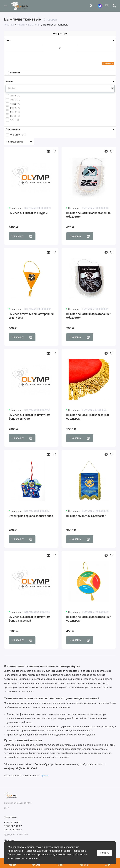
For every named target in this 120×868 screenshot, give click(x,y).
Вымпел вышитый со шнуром (28, 213)
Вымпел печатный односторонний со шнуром (31, 316)
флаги (45, 776)
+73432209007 (12, 823)
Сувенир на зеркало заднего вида (31, 516)
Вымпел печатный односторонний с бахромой (89, 215)
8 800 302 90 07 (13, 826)
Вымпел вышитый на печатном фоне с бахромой (29, 619)
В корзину (22, 236)
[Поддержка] (114, 6)
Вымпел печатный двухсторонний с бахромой (89, 316)
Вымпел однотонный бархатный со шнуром (87, 417)
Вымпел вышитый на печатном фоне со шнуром (29, 417)
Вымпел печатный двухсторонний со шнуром (89, 619)
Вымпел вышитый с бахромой (86, 516)
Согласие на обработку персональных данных (35, 855)
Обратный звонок (13, 830)
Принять (104, 853)
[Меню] (6, 6)
